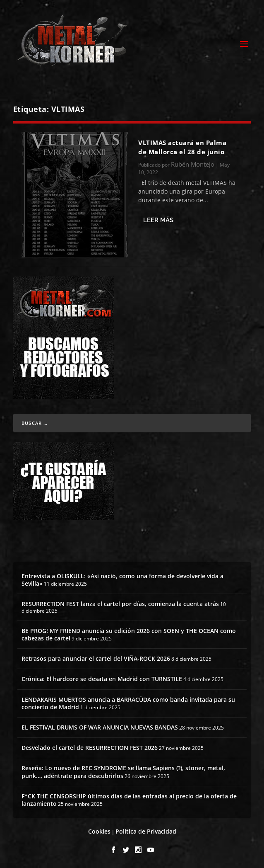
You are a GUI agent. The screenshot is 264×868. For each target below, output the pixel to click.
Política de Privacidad (146, 831)
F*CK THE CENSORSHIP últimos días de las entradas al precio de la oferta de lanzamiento (129, 800)
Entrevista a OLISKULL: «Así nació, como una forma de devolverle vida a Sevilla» (122, 580)
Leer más (158, 220)
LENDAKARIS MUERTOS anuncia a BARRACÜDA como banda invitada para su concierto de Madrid (128, 703)
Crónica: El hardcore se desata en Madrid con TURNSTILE (102, 679)
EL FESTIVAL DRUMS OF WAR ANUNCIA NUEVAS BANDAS (100, 727)
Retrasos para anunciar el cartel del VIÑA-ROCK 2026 (96, 658)
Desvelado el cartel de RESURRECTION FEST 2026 (90, 748)
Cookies (99, 831)
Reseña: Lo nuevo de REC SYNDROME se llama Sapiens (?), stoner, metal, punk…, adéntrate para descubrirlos (123, 772)
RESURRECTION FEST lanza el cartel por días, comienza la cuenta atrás (120, 604)
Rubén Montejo (193, 164)
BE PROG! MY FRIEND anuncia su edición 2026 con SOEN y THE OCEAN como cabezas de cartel (129, 634)
